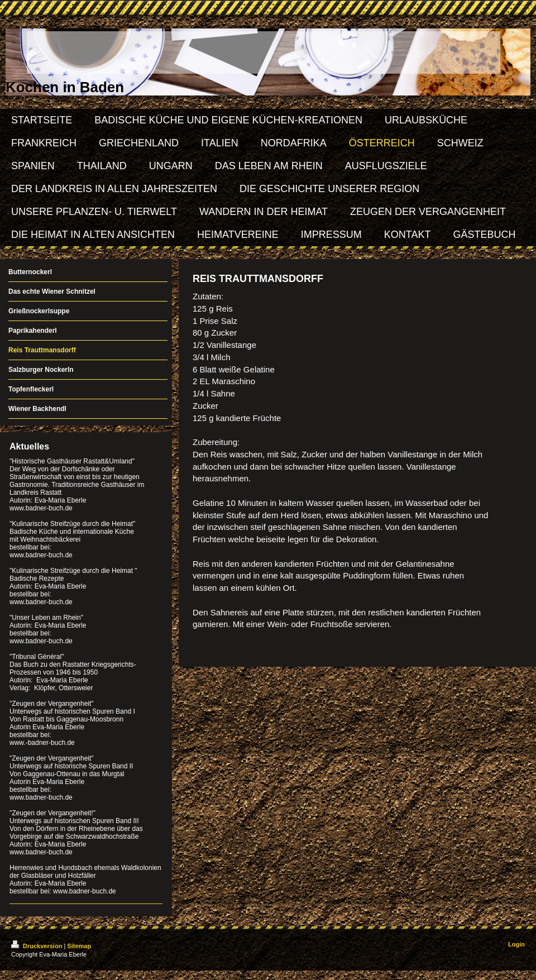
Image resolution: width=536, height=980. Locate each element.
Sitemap (79, 946)
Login (516, 944)
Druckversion (37, 946)
